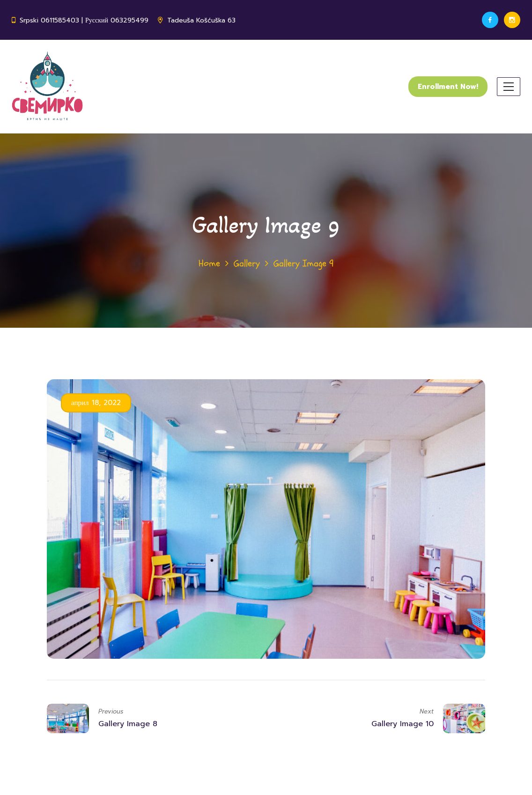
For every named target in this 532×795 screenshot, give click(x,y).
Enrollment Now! (448, 87)
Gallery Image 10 (403, 724)
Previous (111, 711)
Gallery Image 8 (128, 724)
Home (209, 263)
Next (427, 711)
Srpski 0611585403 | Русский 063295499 (84, 20)
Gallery (247, 263)
